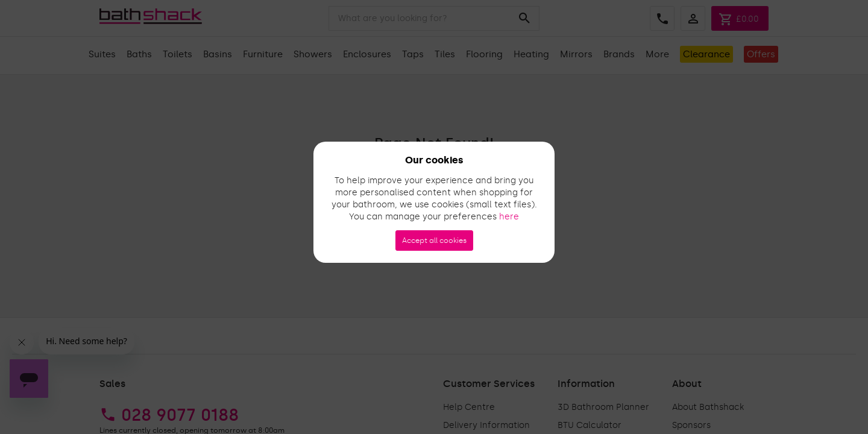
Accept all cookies (434, 241)
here (509, 217)
